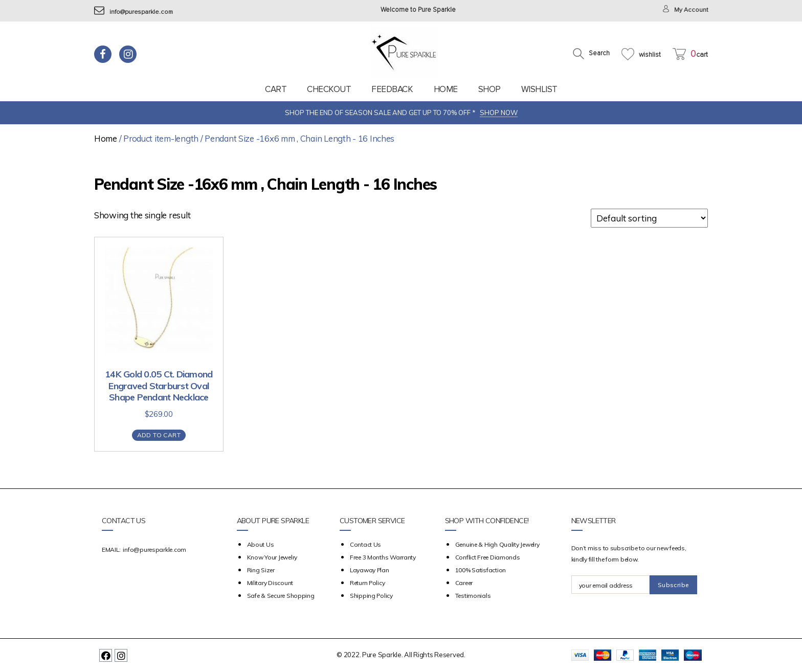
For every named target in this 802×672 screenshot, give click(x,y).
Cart (276, 89)
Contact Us (365, 544)
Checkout (329, 89)
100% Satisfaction (481, 570)
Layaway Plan (370, 570)
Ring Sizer (261, 570)
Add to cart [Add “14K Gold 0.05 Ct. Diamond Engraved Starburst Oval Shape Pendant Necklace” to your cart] (159, 435)
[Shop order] (649, 218)
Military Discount (270, 583)
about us (261, 544)
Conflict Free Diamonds (488, 557)
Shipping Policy (371, 596)
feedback (392, 89)
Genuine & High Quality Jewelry (497, 544)
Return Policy (367, 583)
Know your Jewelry (272, 557)
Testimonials (473, 596)
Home (446, 89)
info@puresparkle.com (135, 12)
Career (464, 583)
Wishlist (539, 89)
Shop (489, 89)
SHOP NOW (499, 113)
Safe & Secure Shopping (281, 596)
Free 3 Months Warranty (383, 557)
